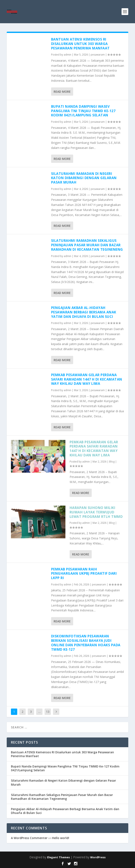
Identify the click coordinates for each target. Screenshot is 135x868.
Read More (62, 92)
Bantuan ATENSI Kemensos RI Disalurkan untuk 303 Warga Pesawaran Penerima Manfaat (80, 44)
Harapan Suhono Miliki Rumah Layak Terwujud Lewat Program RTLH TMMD (96, 512)
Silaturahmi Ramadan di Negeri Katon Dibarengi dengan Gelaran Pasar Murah (84, 178)
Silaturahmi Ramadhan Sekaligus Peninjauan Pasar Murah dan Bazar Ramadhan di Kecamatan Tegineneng (87, 245)
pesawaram (98, 55)
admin (67, 55)
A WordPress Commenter (29, 838)
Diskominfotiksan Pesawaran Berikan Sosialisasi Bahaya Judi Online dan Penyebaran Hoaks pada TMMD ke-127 (86, 643)
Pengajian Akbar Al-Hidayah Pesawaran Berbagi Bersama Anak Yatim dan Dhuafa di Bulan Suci (84, 312)
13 (48, 712)
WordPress (98, 857)
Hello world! (61, 838)
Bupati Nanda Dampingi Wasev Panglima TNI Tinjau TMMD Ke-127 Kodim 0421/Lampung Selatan (83, 111)
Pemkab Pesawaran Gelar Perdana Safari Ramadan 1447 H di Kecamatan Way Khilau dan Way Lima (87, 379)
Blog (112, 462)
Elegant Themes (58, 857)
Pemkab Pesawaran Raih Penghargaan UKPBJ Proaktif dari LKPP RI (84, 574)
